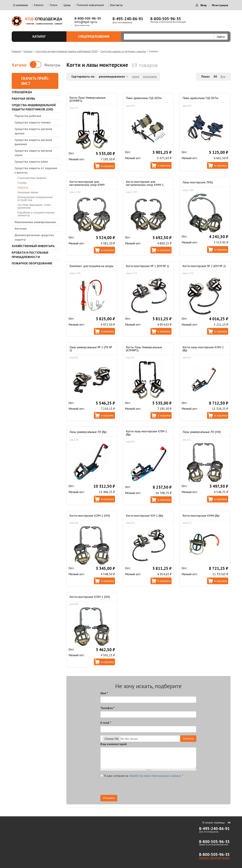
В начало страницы (214, 822)
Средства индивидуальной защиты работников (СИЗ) (66, 51)
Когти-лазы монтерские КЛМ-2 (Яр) (203, 349)
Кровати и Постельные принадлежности (30, 255)
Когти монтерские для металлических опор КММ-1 (145, 183)
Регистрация (220, 5)
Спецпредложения (97, 36)
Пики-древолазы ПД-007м (200, 98)
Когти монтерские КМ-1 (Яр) (145, 516)
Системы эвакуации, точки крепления (34, 206)
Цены (67, 5)
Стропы (22, 183)
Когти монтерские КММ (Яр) (201, 516)
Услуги (54, 5)
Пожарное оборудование (32, 263)
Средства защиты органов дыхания (33, 142)
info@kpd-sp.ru (86, 22)
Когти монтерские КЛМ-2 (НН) (90, 516)
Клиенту (39, 5)
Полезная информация (90, 5)
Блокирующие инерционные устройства (35, 199)
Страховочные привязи (32, 178)
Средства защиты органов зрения (33, 131)
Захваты (23, 187)
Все (223, 76)
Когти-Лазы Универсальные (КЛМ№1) (144, 349)
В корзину (107, 166)
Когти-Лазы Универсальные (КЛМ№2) (88, 99)
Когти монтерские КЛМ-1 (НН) (90, 597)
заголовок (150, 76)
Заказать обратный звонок (214, 858)
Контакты (116, 5)
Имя (104, 693)
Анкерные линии (28, 192)
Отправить (109, 798)
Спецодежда (22, 92)
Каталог (47, 36)
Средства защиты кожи (31, 161)
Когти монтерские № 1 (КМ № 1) (147, 266)
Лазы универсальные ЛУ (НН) (202, 432)
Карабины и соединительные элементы (36, 214)
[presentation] (162, 787)
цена (136, 76)
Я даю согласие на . (142, 776)
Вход (204, 5)
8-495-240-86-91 (128, 19)
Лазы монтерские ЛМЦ (198, 182)
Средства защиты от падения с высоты (123, 51)
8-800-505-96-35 (88, 18)
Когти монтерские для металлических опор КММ (87, 183)
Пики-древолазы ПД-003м (144, 98)
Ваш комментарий (114, 744)
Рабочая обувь (24, 98)
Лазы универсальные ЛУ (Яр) (88, 432)
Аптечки (21, 228)
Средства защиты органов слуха (33, 153)
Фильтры (52, 65)
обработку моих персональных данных (155, 776)
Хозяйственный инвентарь (33, 246)
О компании (20, 5)
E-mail (106, 723)
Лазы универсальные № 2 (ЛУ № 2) (91, 349)
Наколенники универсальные (35, 222)
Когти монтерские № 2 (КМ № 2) (204, 266)
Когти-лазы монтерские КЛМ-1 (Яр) (147, 433)
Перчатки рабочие (28, 116)
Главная (16, 51)
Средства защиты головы (33, 122)
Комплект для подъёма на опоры (91, 266)
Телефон (108, 708)
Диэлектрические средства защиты (34, 237)
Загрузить (188, 738)
